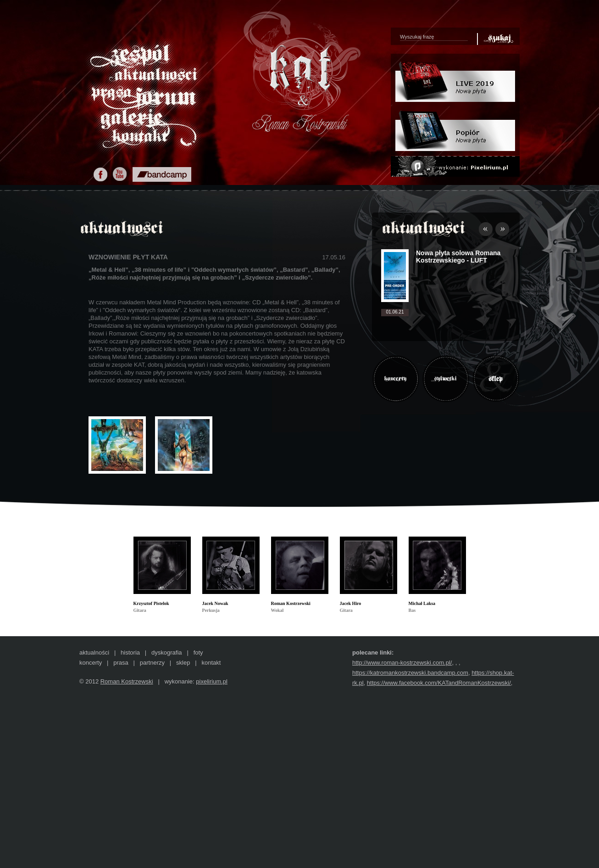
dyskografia (166, 652)
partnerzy (152, 663)
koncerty (91, 663)
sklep (183, 663)
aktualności (94, 652)
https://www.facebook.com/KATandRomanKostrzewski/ (439, 683)
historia (130, 652)
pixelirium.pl (212, 681)
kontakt (211, 663)
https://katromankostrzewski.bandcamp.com (410, 673)
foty (198, 652)
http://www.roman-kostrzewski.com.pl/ (402, 663)
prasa (121, 663)
